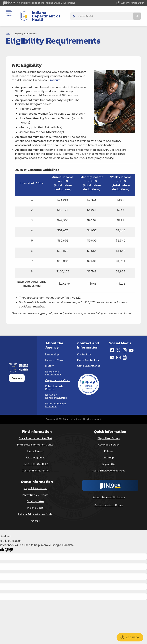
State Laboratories (89, 360)
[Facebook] (112, 344)
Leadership (52, 348)
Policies (109, 445)
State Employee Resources (109, 464)
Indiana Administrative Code (35, 508)
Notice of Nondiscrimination (56, 390)
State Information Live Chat (35, 432)
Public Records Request (54, 381)
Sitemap (109, 451)
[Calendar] (125, 351)
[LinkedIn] (112, 351)
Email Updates (35, 495)
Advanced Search (109, 438)
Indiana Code (35, 501)
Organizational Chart (58, 374)
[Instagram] (125, 344)
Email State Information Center (35, 438)
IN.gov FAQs (109, 458)
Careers (17, 372)
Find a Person (35, 445)
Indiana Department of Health (57, 13)
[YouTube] (131, 344)
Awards (35, 515)
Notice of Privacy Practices (56, 399)
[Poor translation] (9, 544)
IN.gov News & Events (35, 489)
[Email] (118, 351)
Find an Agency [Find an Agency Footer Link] (35, 451)
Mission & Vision (55, 354)
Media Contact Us (88, 354)
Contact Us (84, 348)
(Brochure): (55, 74)
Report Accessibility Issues (109, 491)
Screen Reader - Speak (109, 499)
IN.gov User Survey (109, 432)
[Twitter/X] (118, 344)
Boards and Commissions (53, 367)
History (50, 360)
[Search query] (124, 13)
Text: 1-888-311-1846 (35, 464)
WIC (8, 27)
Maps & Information (35, 482)
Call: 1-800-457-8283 (35, 458)
